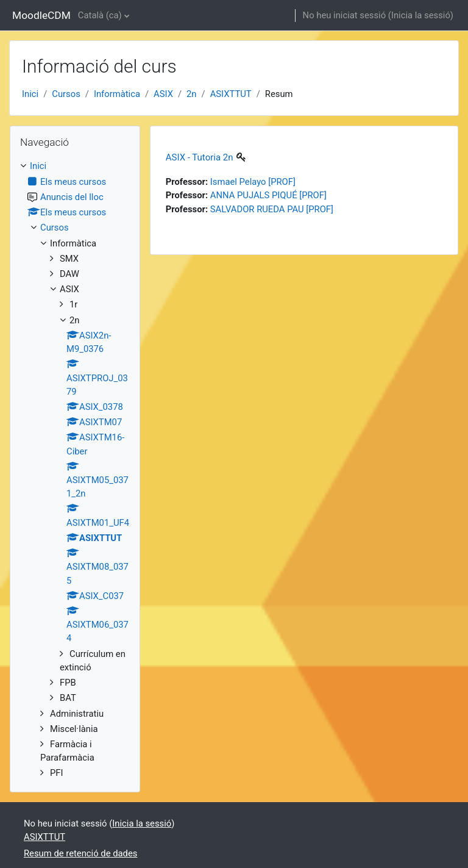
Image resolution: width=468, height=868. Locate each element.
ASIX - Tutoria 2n (200, 157)
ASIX (163, 94)
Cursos (66, 94)
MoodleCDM (41, 15)
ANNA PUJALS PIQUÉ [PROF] (268, 195)
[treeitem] (75, 469)
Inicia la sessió (421, 15)
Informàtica (117, 94)
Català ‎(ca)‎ (100, 15)
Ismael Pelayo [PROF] (253, 182)
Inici (30, 94)
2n (192, 94)
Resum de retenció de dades (80, 853)
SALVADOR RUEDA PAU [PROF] (272, 209)
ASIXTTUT (231, 94)
